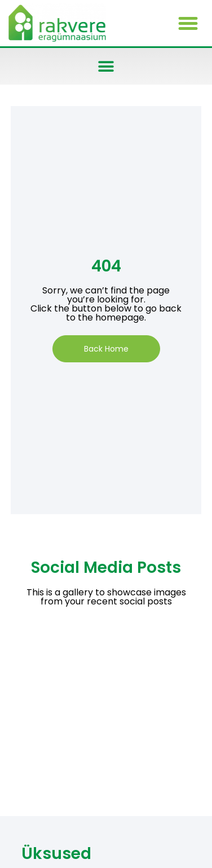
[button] (188, 23)
